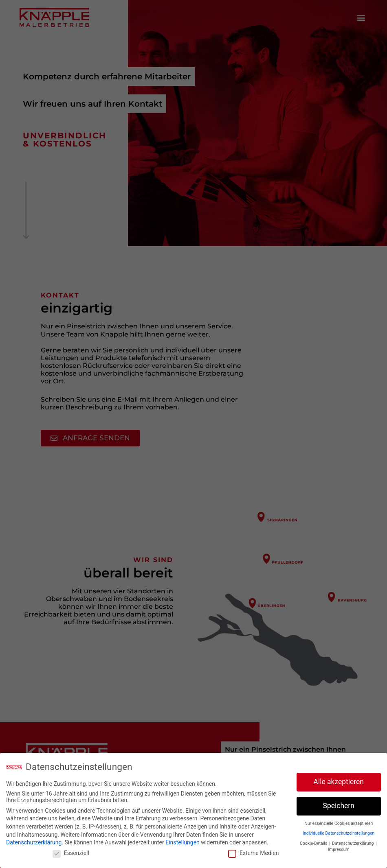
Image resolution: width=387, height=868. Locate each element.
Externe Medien (253, 853)
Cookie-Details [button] (314, 843)
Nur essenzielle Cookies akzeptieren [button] (339, 823)
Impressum (339, 849)
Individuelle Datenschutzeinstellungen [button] (339, 833)
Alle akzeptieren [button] (339, 782)
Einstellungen (183, 842)
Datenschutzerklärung (34, 842)
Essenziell (71, 853)
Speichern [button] (339, 806)
